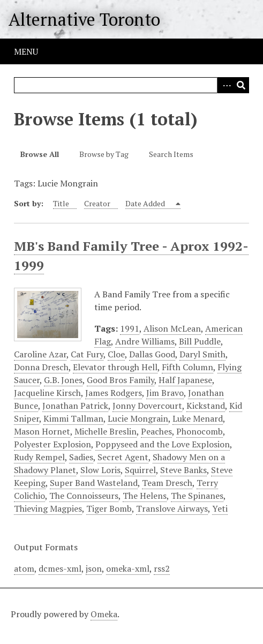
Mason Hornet (42, 431)
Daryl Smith (202, 354)
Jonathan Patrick (75, 406)
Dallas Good (152, 354)
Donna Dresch (41, 367)
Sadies (81, 457)
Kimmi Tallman (73, 418)
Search (241, 85)
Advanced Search (225, 85)
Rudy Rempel (39, 457)
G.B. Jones (63, 380)
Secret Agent (123, 457)
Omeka (104, 614)
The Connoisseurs (84, 496)
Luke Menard (198, 418)
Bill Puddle (200, 341)
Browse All (40, 154)
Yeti (220, 508)
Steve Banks (183, 470)
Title (61, 203)
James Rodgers (114, 393)
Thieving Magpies (48, 508)
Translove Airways (172, 508)
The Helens (145, 496)
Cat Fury (87, 354)
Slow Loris (100, 470)
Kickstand (206, 406)
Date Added (146, 203)
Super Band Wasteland (94, 483)
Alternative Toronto (84, 19)
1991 (130, 328)
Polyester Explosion (52, 444)
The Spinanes (197, 496)
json (94, 568)
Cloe (116, 354)
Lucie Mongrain (138, 418)
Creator (97, 203)
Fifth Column (187, 367)
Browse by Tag (104, 154)
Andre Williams (145, 341)
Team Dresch (167, 483)
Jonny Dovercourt (147, 406)
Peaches (156, 431)
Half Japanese (185, 380)
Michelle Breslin (106, 431)
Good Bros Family (121, 380)
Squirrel (140, 470)
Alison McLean (172, 328)
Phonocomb (200, 431)
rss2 (162, 568)
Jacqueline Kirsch (47, 393)
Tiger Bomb (109, 508)
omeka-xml (128, 568)
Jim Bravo (165, 393)
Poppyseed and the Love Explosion (163, 444)
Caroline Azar (40, 354)
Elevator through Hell (115, 367)
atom (24, 568)
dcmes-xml (60, 568)
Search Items (171, 154)
